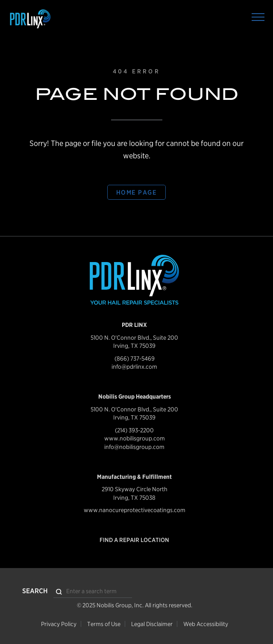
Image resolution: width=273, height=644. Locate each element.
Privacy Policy (59, 624)
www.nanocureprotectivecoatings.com (135, 510)
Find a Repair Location (134, 540)
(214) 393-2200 (134, 430)
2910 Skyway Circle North (135, 489)
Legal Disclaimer (152, 624)
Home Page (137, 192)
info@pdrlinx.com (134, 367)
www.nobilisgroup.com (135, 438)
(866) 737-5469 (135, 358)
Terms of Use (104, 624)
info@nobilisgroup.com (134, 447)
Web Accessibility (206, 624)
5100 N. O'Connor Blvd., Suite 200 (134, 338)
